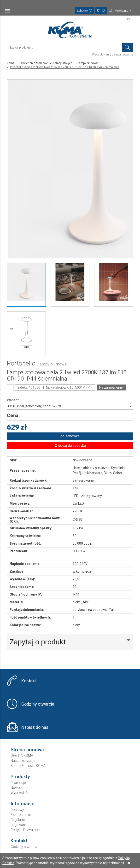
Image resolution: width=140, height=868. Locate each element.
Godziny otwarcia (38, 704)
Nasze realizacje (23, 761)
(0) (101, 11)
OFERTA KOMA (22, 756)
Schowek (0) (85, 11)
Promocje (18, 783)
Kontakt (29, 681)
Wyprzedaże (20, 793)
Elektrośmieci (21, 815)
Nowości (17, 788)
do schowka (70, 436)
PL (129, 19)
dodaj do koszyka (70, 446)
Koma (11, 63)
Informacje (22, 804)
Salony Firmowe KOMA (28, 766)
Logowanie (19, 825)
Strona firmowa (27, 750)
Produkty (20, 777)
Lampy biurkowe (88, 63)
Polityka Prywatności (26, 830)
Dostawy (17, 810)
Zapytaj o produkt (38, 642)
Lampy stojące (63, 63)
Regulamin (19, 820)
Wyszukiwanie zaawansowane (113, 55)
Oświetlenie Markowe (34, 63)
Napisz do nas (35, 727)
